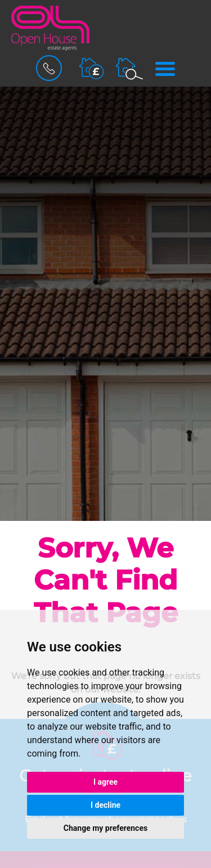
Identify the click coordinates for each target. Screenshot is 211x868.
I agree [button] (105, 782)
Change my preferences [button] (105, 828)
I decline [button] (105, 805)
